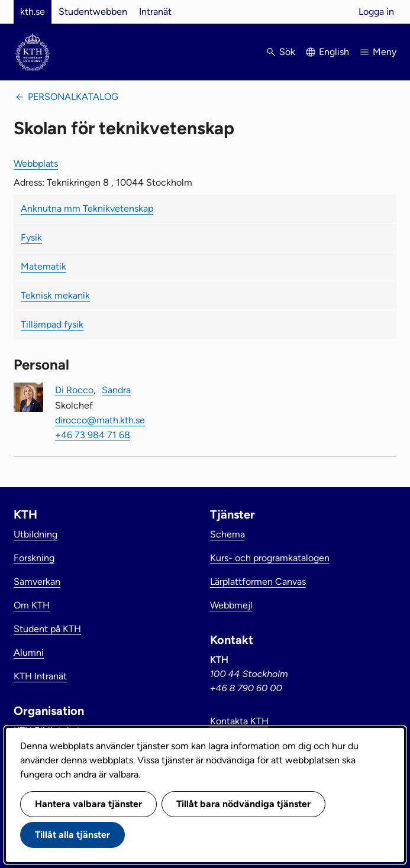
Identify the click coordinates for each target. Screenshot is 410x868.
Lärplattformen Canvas (258, 582)
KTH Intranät (40, 676)
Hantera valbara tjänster (88, 804)
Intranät (155, 12)
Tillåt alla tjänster (72, 835)
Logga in (376, 12)
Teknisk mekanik (55, 295)
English (334, 52)
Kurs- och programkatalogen (270, 558)
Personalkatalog (73, 97)
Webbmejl (231, 605)
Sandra (116, 390)
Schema (227, 534)
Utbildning (35, 534)
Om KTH (32, 605)
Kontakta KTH (239, 721)
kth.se (33, 12)
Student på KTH (47, 629)
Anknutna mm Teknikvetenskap (87, 208)
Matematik (43, 266)
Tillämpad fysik (52, 324)
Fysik (31, 237)
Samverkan (37, 582)
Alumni (29, 652)
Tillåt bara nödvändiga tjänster (243, 804)
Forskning (34, 558)
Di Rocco (74, 390)
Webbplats (36, 163)
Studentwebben (93, 12)
